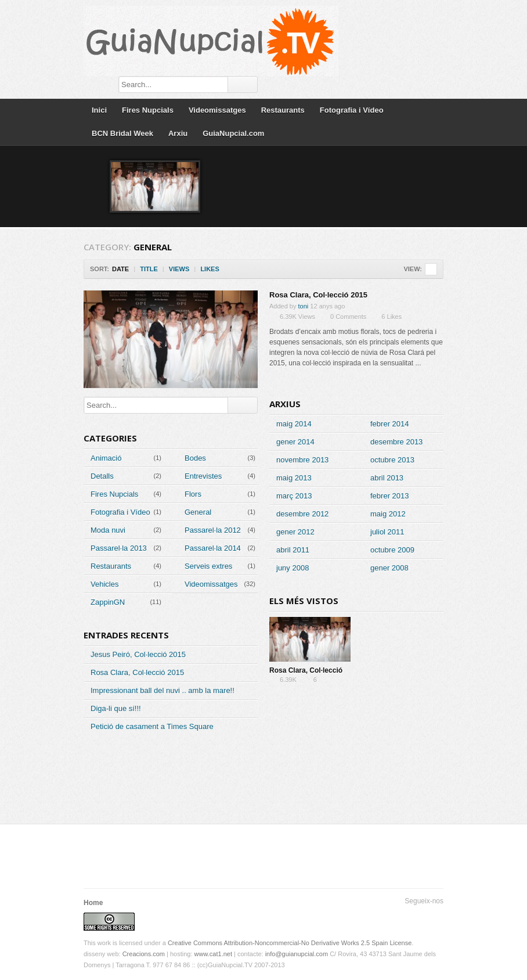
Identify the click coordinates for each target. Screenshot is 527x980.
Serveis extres (208, 566)
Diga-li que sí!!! (116, 708)
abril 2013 (387, 478)
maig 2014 (294, 424)
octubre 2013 (392, 460)
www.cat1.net (213, 954)
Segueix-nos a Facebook (418, 916)
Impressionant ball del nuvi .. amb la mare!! (163, 690)
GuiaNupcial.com (233, 133)
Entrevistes (203, 476)
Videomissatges (217, 110)
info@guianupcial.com (297, 954)
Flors (193, 494)
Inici (99, 110)
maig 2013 (294, 478)
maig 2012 (388, 514)
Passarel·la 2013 (119, 548)
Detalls (102, 476)
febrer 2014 (390, 424)
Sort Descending (227, 269)
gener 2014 (295, 442)
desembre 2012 (302, 514)
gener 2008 (389, 568)
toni (304, 306)
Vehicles (104, 584)
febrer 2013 (390, 496)
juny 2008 (293, 568)
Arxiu (178, 133)
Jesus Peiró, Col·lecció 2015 (138, 654)
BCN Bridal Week (122, 133)
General (198, 512)
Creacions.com (144, 954)
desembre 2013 (396, 442)
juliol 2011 (387, 532)
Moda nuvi (108, 530)
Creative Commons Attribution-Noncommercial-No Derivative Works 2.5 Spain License (290, 943)
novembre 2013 (302, 460)
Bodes (195, 458)
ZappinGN (108, 602)
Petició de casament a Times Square (152, 726)
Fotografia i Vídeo (352, 110)
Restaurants (283, 110)
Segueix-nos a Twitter (399, 916)
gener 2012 (295, 532)
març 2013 (294, 496)
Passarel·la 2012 (213, 530)
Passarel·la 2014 (213, 548)
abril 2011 (293, 550)
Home (93, 903)
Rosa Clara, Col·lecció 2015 (318, 295)
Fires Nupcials (148, 110)
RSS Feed (436, 916)
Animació (106, 458)
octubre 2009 (392, 550)
